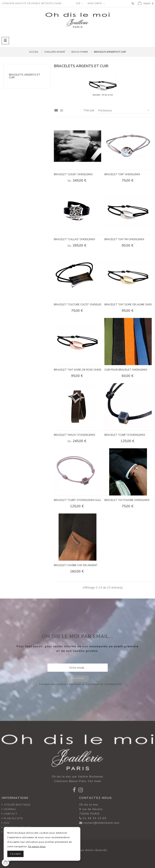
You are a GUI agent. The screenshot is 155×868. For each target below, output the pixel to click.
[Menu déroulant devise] (79, 4)
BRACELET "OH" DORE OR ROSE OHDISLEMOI (77, 370)
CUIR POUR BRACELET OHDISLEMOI (126, 370)
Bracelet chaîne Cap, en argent (76, 565)
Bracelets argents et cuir (25, 76)
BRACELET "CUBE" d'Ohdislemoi (125, 435)
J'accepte (15, 854)
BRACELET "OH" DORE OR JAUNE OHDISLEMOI (128, 305)
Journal (10, 809)
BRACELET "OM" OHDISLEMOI (122, 174)
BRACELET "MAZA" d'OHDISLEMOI (74, 435)
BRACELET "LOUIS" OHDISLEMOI (73, 174)
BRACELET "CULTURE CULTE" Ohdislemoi (77, 305)
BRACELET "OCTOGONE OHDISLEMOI (127, 500)
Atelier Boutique (17, 805)
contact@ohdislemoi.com (101, 823)
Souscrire (78, 679)
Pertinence (125, 110)
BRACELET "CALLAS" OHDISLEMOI (74, 239)
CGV (7, 823)
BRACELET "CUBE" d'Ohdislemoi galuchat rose (77, 500)
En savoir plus (37, 847)
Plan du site (13, 818)
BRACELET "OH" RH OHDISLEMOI (124, 239)
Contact (11, 814)
